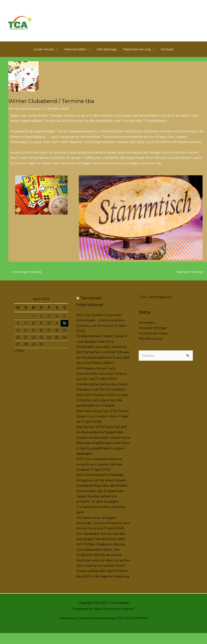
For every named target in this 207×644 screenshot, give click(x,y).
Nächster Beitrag (191, 277)
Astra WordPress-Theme (114, 620)
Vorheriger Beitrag (26, 277)
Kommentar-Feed (153, 339)
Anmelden (147, 328)
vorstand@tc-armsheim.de (141, 168)
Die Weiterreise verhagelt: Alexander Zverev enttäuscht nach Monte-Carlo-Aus (100, 529)
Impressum (67, 629)
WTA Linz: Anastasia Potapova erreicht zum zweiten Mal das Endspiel (100, 470)
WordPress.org (151, 344)
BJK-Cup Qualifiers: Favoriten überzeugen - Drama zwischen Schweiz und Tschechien (101, 326)
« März (19, 356)
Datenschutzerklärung (97, 629)
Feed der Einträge (153, 334)
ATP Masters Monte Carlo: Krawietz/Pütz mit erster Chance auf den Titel (103, 379)
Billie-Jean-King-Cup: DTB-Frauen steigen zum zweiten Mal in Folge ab (103, 422)
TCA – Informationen (155, 303)
